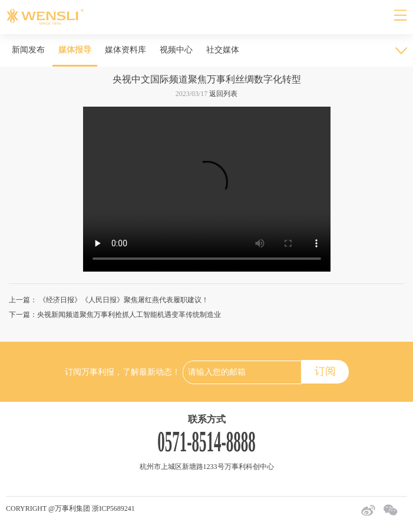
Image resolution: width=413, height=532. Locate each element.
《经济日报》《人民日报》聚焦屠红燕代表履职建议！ (123, 300)
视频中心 (176, 50)
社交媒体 (223, 50)
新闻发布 (28, 50)
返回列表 (223, 94)
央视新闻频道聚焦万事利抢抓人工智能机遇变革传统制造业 (129, 315)
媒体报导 (75, 50)
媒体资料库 (125, 50)
